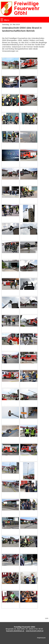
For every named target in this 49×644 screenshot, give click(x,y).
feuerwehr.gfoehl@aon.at (15, 631)
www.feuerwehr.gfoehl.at (35, 631)
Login (47, 618)
